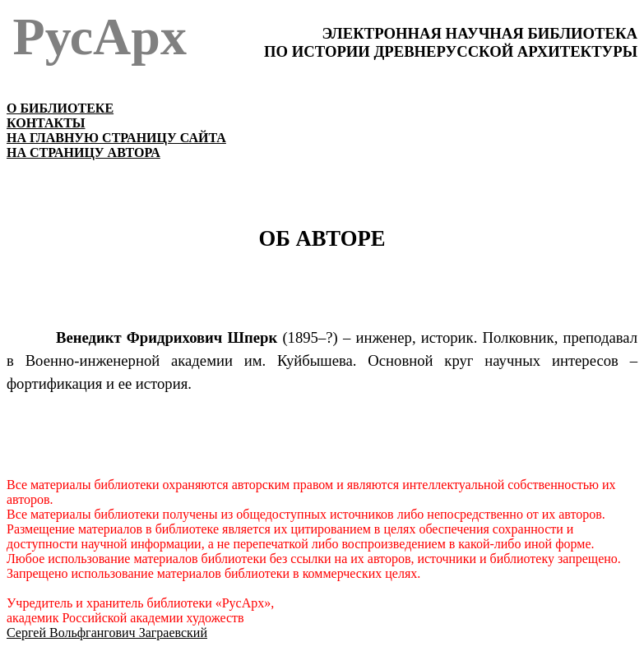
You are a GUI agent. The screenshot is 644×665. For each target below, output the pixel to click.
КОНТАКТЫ (46, 123)
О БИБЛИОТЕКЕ (60, 108)
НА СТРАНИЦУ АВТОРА (83, 152)
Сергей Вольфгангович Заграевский (107, 633)
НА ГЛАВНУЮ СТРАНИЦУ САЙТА (116, 138)
